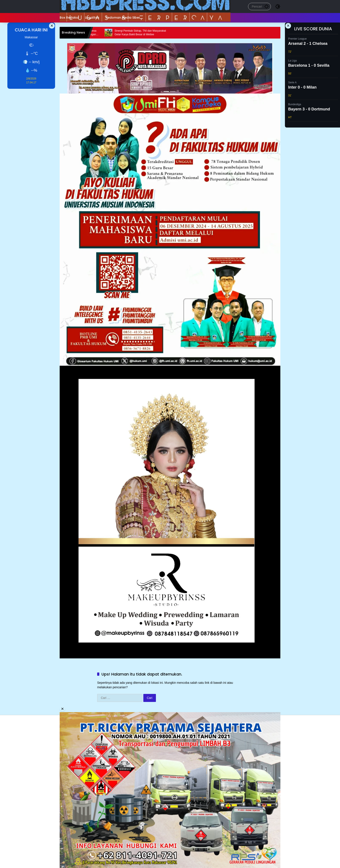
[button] (266, 6)
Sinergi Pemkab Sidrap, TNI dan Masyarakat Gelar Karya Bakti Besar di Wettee (144, 33)
